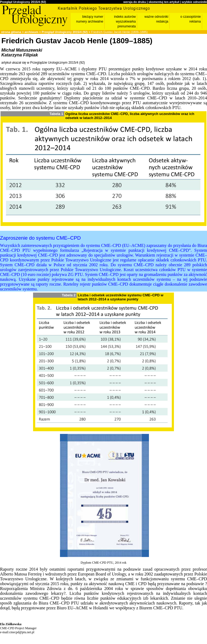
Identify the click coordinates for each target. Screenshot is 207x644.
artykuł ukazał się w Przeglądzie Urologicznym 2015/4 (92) (43, 63)
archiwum (31, 32)
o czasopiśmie (191, 17)
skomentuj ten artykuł (164, 2)
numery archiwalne (90, 21)
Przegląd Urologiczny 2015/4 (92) (23, 2)
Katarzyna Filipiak (20, 55)
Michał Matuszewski (22, 50)
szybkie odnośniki (194, 2)
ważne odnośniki (156, 17)
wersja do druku (135, 2)
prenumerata (127, 26)
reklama (195, 21)
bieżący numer (93, 17)
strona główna (11, 32)
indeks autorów (125, 17)
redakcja (162, 21)
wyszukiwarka (126, 21)
